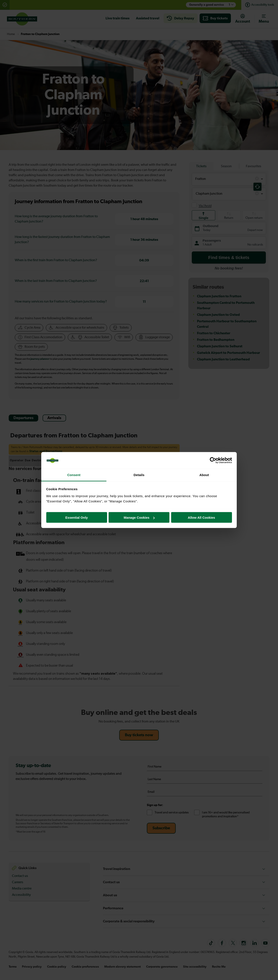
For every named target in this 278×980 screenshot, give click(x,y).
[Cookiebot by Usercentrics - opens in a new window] (213, 460)
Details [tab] (139, 475)
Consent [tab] (74, 475)
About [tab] (204, 475)
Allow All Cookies (201, 518)
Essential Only (77, 518)
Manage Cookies (139, 518)
